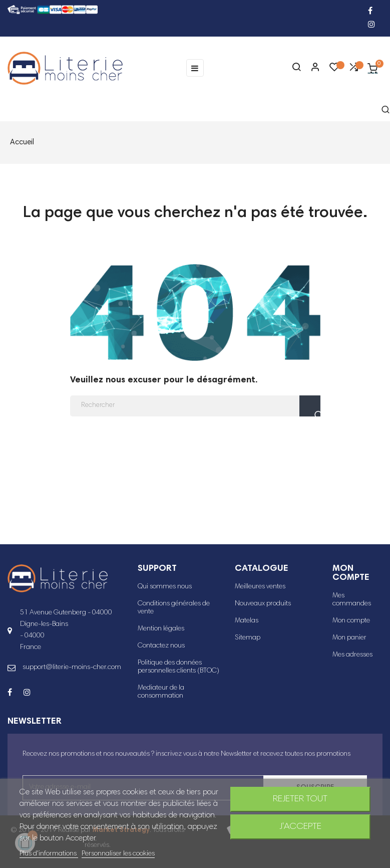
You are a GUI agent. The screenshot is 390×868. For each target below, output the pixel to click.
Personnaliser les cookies (118, 854)
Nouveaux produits (263, 604)
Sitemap (248, 638)
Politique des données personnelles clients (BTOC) (178, 667)
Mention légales (161, 629)
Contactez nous (161, 646)
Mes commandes (352, 600)
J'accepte (300, 827)
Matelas (247, 621)
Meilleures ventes (260, 587)
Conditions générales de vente (174, 608)
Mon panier (349, 638)
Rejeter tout (300, 799)
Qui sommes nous (165, 587)
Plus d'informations (49, 854)
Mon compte (351, 621)
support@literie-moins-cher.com (72, 668)
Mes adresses (352, 655)
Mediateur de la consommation (161, 692)
